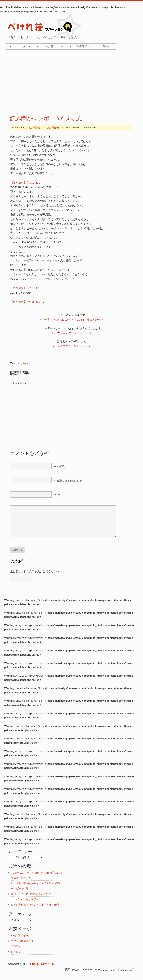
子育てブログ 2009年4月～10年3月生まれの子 (72, 320)
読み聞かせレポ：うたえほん (46, 118)
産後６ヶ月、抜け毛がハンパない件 (31, 900)
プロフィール (30, 46)
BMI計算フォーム (54, 46)
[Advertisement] (71, 81)
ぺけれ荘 (33, 970)
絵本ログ (108, 46)
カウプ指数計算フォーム (83, 46)
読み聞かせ (53, 128)
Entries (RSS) (47, 970)
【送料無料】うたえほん (25, 182)
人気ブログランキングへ (72, 346)
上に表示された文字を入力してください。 (36, 577)
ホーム (13, 46)
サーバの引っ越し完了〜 (25, 905)
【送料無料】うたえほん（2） (29, 288)
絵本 (26, 363)
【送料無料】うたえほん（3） (29, 302)
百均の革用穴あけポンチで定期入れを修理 (35, 910)
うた (19, 363)
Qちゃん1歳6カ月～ (34, 128)
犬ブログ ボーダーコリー (72, 333)
